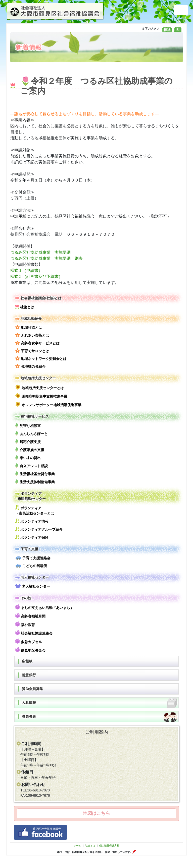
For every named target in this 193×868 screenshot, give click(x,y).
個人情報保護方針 (109, 846)
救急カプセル (29, 641)
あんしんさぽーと (32, 433)
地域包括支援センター (35, 378)
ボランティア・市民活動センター (30, 496)
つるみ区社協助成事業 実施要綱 (40, 252)
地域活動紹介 (28, 319)
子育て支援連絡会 (33, 558)
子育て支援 (26, 549)
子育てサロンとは (32, 351)
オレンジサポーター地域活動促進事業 (48, 404)
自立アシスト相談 (32, 466)
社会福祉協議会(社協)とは (38, 298)
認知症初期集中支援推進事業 (41, 396)
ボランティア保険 (32, 537)
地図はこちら (96, 813)
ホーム (77, 846)
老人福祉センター (31, 577)
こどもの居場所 (31, 566)
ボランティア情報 (32, 521)
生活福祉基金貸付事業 (35, 474)
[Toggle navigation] (181, 10)
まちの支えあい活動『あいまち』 (44, 607)
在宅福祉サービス (31, 417)
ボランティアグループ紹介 (39, 529)
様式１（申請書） (26, 270)
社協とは (25, 307)
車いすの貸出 (28, 457)
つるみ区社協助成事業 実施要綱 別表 (49, 258)
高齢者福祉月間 (30, 616)
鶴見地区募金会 (30, 650)
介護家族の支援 (30, 449)
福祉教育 (25, 624)
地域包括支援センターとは (40, 387)
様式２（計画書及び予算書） (36, 276)
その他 (23, 598)
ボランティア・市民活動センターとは (35, 510)
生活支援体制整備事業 (35, 482)
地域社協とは (29, 327)
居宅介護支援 (28, 441)
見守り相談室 (28, 425)
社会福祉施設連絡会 (34, 633)
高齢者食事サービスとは (37, 343)
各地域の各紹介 (30, 366)
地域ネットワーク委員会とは (41, 358)
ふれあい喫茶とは (32, 335)
